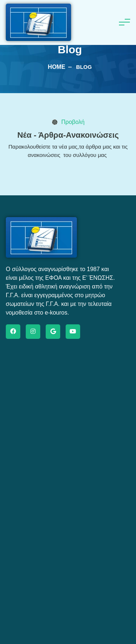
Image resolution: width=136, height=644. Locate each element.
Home (57, 67)
